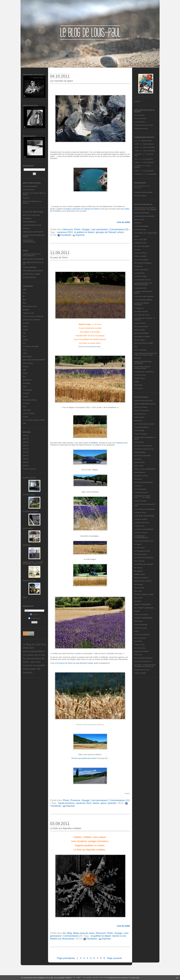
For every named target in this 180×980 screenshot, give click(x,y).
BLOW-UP (138, 223)
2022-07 (26, 445)
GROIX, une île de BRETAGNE (145, 469)
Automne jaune (139, 115)
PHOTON (137, 358)
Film (24, 333)
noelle (137, 144)
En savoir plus (134, 978)
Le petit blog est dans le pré (144, 541)
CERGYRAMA (139, 431)
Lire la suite (123, 222)
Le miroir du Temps (141, 533)
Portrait (25, 397)
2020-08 (26, 462)
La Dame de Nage (140, 276)
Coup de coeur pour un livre (144, 125)
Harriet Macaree (140, 472)
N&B (25, 370)
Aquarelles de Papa (30, 581)
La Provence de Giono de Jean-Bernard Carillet (74, 663)
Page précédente (66, 958)
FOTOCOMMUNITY (30, 222)
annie (137, 147)
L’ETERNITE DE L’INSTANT (144, 564)
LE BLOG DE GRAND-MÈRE (144, 516)
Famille (25, 330)
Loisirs (25, 353)
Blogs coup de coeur (30, 306)
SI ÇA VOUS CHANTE (142, 635)
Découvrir (26, 323)
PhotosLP (26, 198)
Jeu (24, 343)
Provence (26, 403)
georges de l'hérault (106, 232)
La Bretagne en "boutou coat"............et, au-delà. (142, 497)
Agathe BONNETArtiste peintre (145, 404)
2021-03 (26, 456)
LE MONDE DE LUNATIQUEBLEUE (141, 537)
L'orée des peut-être (141, 492)
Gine (136, 159)
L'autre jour (138, 486)
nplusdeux (138, 601)
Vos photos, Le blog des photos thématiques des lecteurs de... (145, 666)
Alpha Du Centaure (141, 407)
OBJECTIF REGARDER (143, 604)
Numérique (27, 383)
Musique (26, 366)
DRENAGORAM (140, 452)
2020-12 (26, 459)
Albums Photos (30, 478)
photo (120, 232)
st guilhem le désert (84, 232)
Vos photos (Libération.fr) (143, 661)
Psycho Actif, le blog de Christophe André (142, 367)
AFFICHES (27, 545)
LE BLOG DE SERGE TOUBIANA (142, 304)
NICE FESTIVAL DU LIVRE (144, 343)
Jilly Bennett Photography (143, 263)
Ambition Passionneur (142, 411)
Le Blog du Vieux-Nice (142, 523)
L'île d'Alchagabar (140, 489)
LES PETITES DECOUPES (144, 558)
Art (24, 296)
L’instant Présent (29, 190)
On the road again (140, 350)
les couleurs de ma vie (142, 315)
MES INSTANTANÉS (141, 333)
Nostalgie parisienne (141, 128)
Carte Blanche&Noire (30, 186)
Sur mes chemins (140, 638)
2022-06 (26, 449)
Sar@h (137, 631)
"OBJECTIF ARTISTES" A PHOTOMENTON (32, 255)
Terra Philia (138, 641)
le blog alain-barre (140, 288)
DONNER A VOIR (140, 243)
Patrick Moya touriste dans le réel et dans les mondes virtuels (146, 354)
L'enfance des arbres (141, 270)
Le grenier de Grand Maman (144, 529)
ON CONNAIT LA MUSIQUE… (145, 608)
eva (136, 141)
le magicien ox (139, 308)
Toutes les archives (29, 469)
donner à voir (119, 936)
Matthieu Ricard (140, 330)
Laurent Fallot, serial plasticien (145, 509)
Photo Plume (139, 621)
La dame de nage (140, 501)
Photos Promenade (141, 625)
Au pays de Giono (59, 257)
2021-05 (26, 452)
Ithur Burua (138, 479)
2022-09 (26, 439)
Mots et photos (28, 363)
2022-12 (26, 435)
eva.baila (137, 250)
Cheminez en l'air (140, 229)
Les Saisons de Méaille (31, 346)
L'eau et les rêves (140, 118)
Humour (26, 340)
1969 (25, 290)
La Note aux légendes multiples (66, 828)
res (84, 758)
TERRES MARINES (30, 267)
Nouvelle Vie (27, 380)
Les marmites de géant (62, 81)
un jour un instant (29, 413)
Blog (24, 303)
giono (104, 803)
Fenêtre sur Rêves (140, 253)
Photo (25, 387)
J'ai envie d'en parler (141, 260)
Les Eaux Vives (140, 548)
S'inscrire (34, 614)
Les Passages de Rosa (142, 551)
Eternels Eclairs (140, 462)
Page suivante (114, 958)
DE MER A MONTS (30, 277)
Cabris (25, 597)
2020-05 (26, 466)
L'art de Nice (138, 266)
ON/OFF (137, 611)
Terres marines (28, 528)
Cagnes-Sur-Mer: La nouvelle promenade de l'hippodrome (33, 563)
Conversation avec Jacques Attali (146, 233)
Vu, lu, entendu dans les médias (34, 420)
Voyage (25, 417)
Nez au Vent (138, 598)
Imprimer (79, 235)
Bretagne (26, 310)
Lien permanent (99, 229)
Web (24, 423)
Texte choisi (27, 410)
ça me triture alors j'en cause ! (144, 424)
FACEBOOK (27, 218)
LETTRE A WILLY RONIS (32, 274)
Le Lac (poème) (140, 122)
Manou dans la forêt (141, 326)
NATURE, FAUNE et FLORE (144, 594)
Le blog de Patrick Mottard (143, 300)
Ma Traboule (138, 568)
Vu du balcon (139, 388)
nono (136, 347)
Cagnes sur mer (28, 313)
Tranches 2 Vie (139, 645)
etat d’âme (138, 459)
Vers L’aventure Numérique (143, 658)
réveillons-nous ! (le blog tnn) (144, 372)
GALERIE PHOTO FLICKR (32, 225)
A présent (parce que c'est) (143, 400)
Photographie (27, 390)
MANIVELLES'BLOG (141, 578)
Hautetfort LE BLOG (141, 476)
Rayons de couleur (141, 628)
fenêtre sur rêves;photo (62, 939)
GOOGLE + (27, 229)
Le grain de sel (139, 526)
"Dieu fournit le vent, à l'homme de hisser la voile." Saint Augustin (146, 209)
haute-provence (66, 803)
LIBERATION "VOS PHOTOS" (33, 232)
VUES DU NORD (140, 673)
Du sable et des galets (142, 246)
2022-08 (26, 442)
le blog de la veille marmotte (144, 296)
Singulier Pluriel (140, 378)
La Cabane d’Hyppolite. (31, 511)
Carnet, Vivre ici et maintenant (33, 316)
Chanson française (141, 434)
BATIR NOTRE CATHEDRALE (33, 259)
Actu (24, 293)
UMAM (137, 382)
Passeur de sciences (141, 615)
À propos (137, 101)
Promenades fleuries (30, 400)
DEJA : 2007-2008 (140, 240)
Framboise (138, 166)
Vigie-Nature (138, 385)
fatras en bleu (139, 466)
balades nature (139, 417)
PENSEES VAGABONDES (143, 618)
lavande (112, 803)
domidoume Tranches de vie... (144, 449)
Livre (25, 350)
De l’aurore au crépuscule (143, 446)
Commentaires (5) (119, 229)
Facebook (64, 235)
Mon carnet (138, 591)
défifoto (25, 326)
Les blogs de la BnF (141, 311)
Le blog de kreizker (141, 519)
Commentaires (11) (120, 800)
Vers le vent (138, 655)
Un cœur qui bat (140, 648)
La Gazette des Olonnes (143, 280)
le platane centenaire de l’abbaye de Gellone (82, 209)
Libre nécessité (139, 561)
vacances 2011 (65, 232)
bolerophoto (138, 421)
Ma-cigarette (138, 571)
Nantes (25, 373)
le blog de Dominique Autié (143, 192)
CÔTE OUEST (139, 442)
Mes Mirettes (139, 584)
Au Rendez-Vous (140, 414)
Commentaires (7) (72, 936)
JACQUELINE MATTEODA (143, 482)
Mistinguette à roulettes (142, 337)
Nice (24, 377)
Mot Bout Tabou (140, 340)
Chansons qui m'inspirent (31, 320)
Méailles (94, 443)
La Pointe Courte (29, 495)
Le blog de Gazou (140, 513)
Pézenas (120, 443)
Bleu (24, 300)
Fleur (25, 336)
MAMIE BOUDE (140, 574)
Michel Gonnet (139, 588)
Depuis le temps (95, 347)
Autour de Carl (139, 219)
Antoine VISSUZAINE (142, 213)
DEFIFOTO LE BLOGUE (31, 215)
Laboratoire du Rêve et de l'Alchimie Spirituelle (143, 284)
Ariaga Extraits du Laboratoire (144, 216)
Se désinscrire (34, 618)
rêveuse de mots (140, 375)
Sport (25, 407)
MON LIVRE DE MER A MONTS (34, 360)
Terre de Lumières (140, 196)
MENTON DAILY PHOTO (143, 581)
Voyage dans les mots (142, 670)
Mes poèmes (27, 356)
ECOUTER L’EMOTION (142, 456)
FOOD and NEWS (140, 256)
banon (96, 803)
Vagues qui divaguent (142, 651)
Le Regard (138, 544)
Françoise (138, 154)
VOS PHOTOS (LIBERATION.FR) (29, 241)
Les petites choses (141, 554)
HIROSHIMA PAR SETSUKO (33, 271)
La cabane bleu (139, 273)
